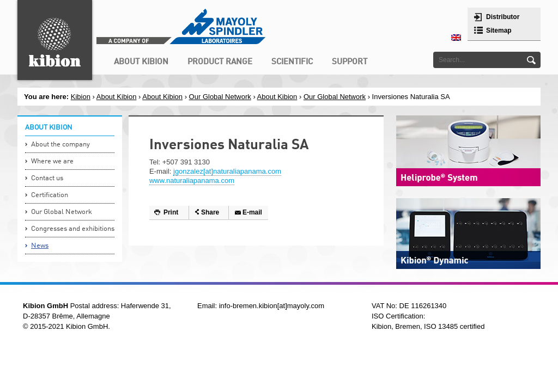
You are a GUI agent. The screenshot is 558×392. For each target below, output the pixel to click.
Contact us (47, 178)
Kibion (81, 97)
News (40, 246)
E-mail (252, 212)
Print (171, 212)
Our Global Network (220, 97)
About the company (60, 145)
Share (210, 212)
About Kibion (117, 97)
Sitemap (499, 30)
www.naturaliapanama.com (192, 180)
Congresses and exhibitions (73, 229)
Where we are (52, 161)
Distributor (503, 17)
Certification (50, 195)
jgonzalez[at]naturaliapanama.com (227, 171)
